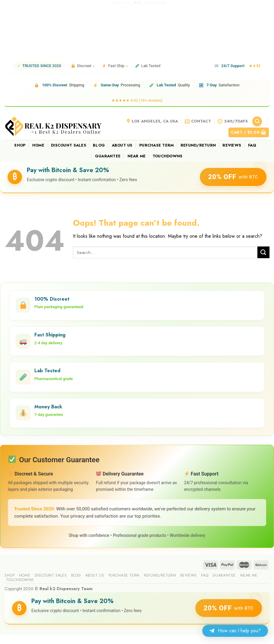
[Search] (257, 121)
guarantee (108, 156)
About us (122, 145)
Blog (99, 145)
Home (38, 145)
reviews (232, 145)
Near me (137, 156)
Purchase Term (156, 145)
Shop (20, 145)
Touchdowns (168, 156)
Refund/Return (198, 145)
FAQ (252, 145)
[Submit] (263, 252)
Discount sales (69, 145)
